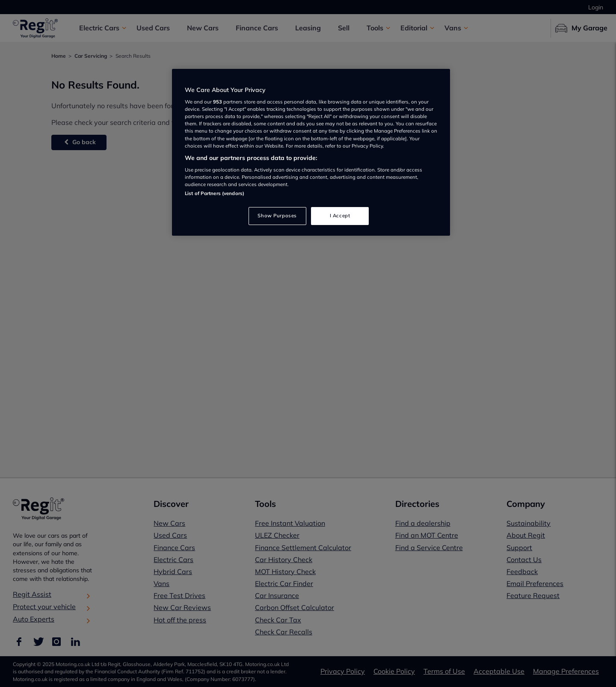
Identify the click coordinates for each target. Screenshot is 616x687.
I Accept (340, 216)
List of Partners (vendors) (215, 193)
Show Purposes (277, 216)
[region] (311, 153)
